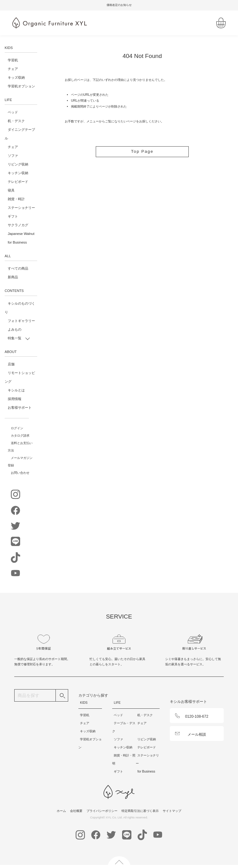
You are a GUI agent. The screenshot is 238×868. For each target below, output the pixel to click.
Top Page (142, 152)
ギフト (13, 216)
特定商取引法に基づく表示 (140, 811)
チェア (13, 69)
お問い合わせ (20, 473)
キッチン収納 (18, 173)
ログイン (17, 428)
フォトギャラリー (21, 321)
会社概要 (76, 811)
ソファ (13, 156)
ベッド (13, 112)
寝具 (11, 190)
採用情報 (15, 399)
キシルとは (16, 390)
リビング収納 (18, 164)
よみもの (15, 329)
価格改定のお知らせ (119, 5)
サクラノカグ (18, 225)
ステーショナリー (21, 208)
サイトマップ (172, 811)
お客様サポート (20, 408)
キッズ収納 (16, 77)
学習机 (13, 60)
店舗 (11, 364)
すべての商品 (18, 268)
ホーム (61, 811)
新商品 (13, 277)
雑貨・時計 (16, 199)
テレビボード (18, 182)
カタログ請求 (20, 436)
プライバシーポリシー (102, 811)
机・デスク (16, 121)
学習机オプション (21, 86)
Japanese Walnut (21, 234)
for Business (17, 242)
